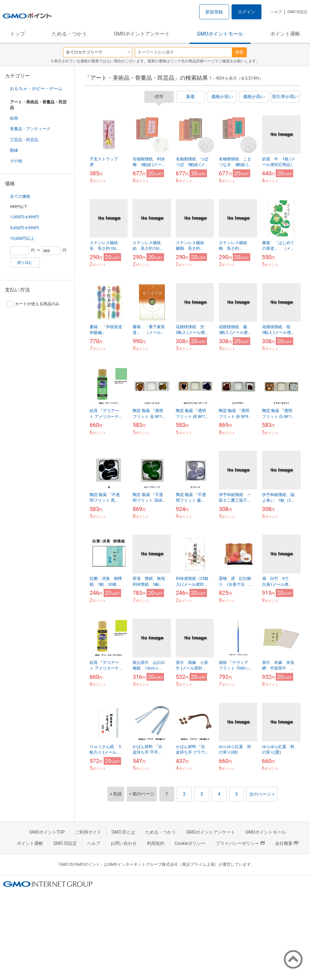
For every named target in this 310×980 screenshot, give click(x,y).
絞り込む (25, 263)
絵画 (14, 118)
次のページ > (262, 794)
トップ (17, 34)
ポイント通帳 (285, 34)
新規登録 (214, 12)
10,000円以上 (22, 238)
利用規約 (156, 843)
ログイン (247, 12)
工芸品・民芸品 (24, 140)
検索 (239, 52)
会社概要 (287, 843)
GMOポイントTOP (47, 832)
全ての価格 (20, 196)
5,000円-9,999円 (24, 228)
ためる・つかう (69, 34)
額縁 (14, 150)
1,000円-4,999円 (24, 217)
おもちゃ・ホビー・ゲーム (36, 88)
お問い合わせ (124, 843)
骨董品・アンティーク (30, 129)
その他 (16, 161)
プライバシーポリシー (240, 843)
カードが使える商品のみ (33, 304)
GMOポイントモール (220, 34)
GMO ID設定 (297, 12)
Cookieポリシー (190, 843)
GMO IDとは (123, 832)
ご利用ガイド (88, 832)
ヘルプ (276, 12)
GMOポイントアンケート (142, 34)
